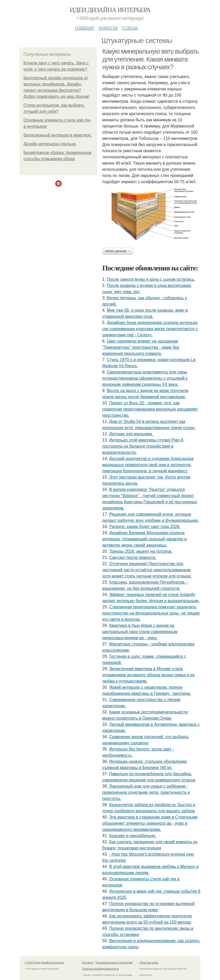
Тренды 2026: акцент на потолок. (141, 551)
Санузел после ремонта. (133, 557)
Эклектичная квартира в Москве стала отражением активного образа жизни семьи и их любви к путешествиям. (148, 675)
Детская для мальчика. (131, 434)
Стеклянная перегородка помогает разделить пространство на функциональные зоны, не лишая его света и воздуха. (151, 613)
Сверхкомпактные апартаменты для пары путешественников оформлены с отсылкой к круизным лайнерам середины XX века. (145, 378)
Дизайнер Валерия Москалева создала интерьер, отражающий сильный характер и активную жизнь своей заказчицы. (144, 539)
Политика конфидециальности (100, 969)
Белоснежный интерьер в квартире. (58, 135)
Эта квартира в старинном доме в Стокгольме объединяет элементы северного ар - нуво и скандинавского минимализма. (150, 823)
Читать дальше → (118, 251)
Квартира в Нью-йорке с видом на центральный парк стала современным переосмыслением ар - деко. (140, 632)
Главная (84, 28)
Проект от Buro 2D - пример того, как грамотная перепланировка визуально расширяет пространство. (150, 409)
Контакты (88, 963)
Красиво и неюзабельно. (133, 836)
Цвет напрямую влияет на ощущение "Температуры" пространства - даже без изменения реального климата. (141, 347)
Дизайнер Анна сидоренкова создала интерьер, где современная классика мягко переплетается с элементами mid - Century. (150, 329)
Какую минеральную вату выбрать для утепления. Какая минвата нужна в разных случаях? (150, 59)
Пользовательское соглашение (114, 963)
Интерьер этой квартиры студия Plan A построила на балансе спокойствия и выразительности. (143, 446)
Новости (108, 28)
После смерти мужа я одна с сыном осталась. (151, 279)
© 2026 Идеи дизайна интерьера (44, 963)
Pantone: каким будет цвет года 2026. (145, 527)
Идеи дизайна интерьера (110, 10)
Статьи (130, 28)
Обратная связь (149, 963)
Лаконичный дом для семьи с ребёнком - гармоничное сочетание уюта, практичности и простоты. (146, 792)
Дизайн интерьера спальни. (50, 144)
